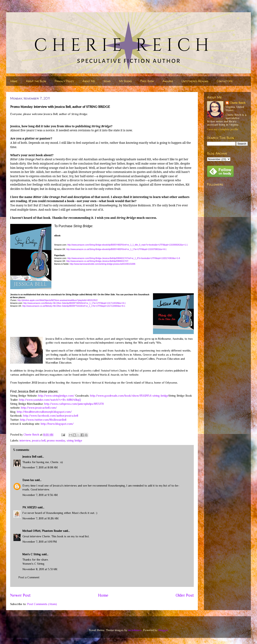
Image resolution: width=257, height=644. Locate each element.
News (107, 81)
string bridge (74, 440)
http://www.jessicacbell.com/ (39, 408)
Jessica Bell (29, 457)
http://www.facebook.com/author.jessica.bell (51, 416)
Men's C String (32, 554)
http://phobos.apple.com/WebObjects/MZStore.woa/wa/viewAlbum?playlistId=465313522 (57, 300)
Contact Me (225, 81)
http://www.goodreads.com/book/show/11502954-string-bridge (129, 396)
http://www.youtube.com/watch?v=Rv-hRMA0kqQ (50, 400)
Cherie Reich (238, 103)
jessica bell (39, 440)
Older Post (185, 595)
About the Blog (36, 81)
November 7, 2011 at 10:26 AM (40, 518)
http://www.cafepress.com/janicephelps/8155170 (74, 404)
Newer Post (20, 595)
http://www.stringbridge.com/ (56, 396)
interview (25, 440)
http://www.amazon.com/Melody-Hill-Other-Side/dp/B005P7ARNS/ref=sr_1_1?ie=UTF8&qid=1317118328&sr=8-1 (74, 303)
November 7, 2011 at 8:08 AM (40, 467)
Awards (168, 81)
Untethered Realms (195, 81)
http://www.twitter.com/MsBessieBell (43, 420)
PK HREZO (30, 507)
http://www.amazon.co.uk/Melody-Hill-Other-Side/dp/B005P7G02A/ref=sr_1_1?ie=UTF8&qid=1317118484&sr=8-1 (74, 306)
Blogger (163, 630)
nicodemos (135, 630)
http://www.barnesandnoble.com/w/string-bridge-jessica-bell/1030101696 (103, 264)
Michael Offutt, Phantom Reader (42, 531)
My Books (125, 81)
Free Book (147, 81)
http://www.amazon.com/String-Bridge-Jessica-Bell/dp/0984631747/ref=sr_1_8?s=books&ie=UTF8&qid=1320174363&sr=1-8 (124, 258)
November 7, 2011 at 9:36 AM (40, 495)
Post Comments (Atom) (42, 604)
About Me (89, 81)
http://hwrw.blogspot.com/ (57, 424)
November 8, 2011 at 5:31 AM (40, 569)
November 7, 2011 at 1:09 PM (40, 542)
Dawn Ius (28, 480)
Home (14, 81)
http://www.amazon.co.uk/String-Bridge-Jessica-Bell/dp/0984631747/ (97, 261)
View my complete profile (223, 129)
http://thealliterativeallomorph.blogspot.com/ (44, 412)
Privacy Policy (64, 81)
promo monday (56, 440)
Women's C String (33, 564)
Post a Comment (29, 577)
